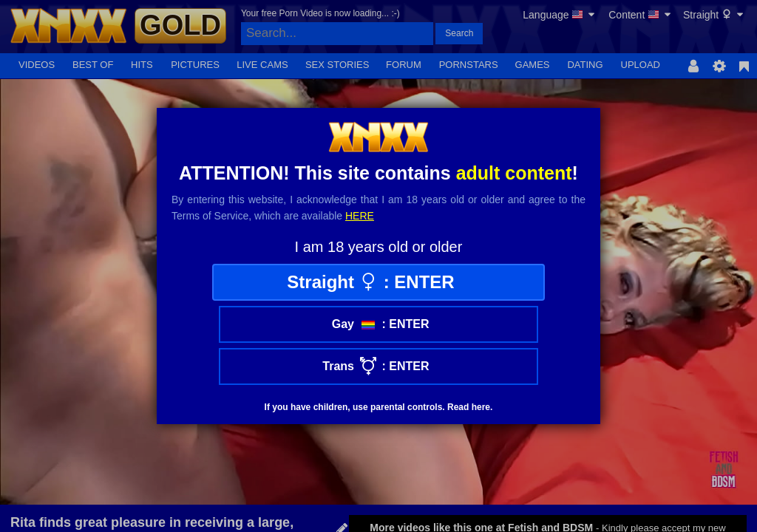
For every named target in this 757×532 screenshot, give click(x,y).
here (360, 216)
